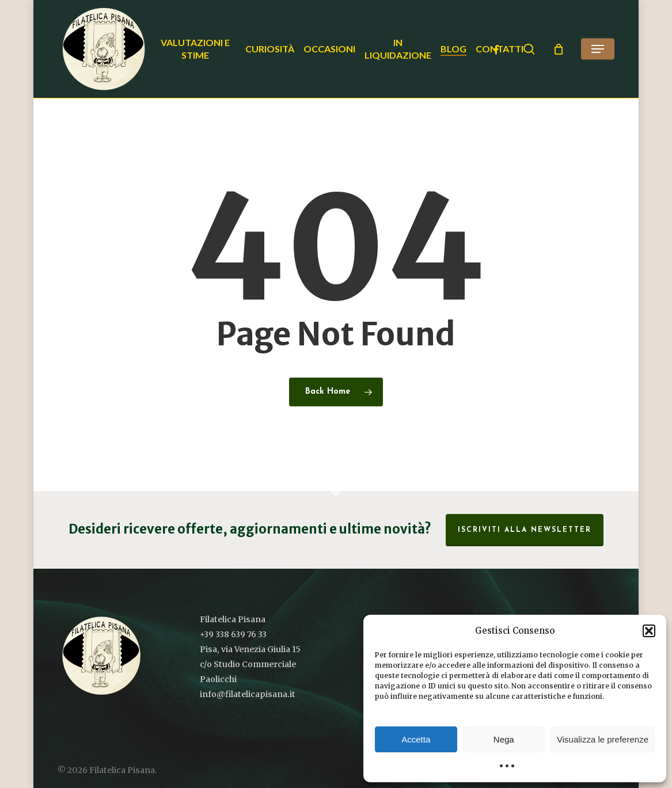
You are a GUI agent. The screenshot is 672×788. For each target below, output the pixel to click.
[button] (649, 631)
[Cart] (559, 49)
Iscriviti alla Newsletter (525, 530)
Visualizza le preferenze (603, 739)
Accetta (416, 739)
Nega (504, 739)
